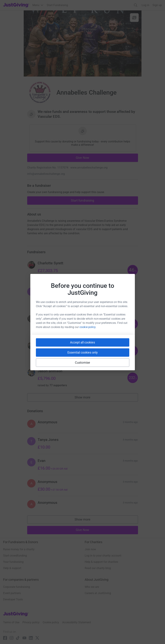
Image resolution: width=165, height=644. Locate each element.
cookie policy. (88, 327)
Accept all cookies (82, 342)
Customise (82, 363)
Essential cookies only (83, 352)
